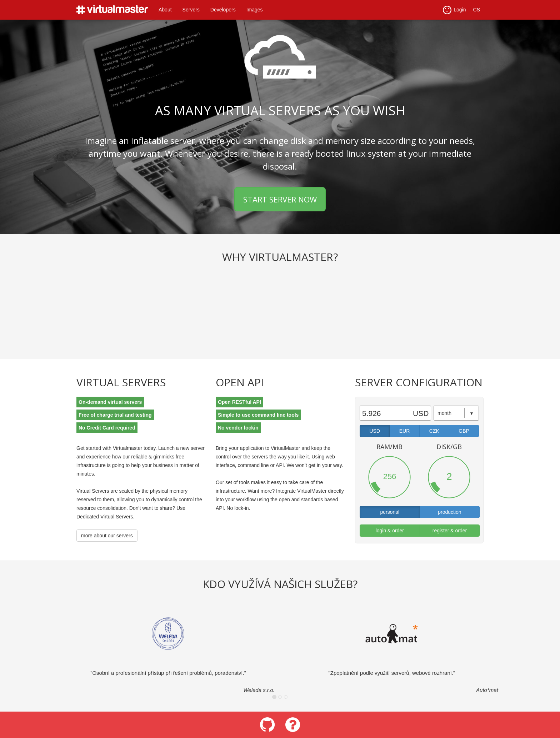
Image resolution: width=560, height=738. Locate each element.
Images (255, 10)
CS (477, 10)
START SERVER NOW (280, 199)
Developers (223, 10)
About (165, 10)
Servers (191, 10)
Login (454, 10)
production (449, 512)
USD (375, 431)
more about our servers (107, 536)
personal (390, 512)
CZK (434, 431)
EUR (405, 431)
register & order (450, 531)
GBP (464, 431)
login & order (390, 531)
